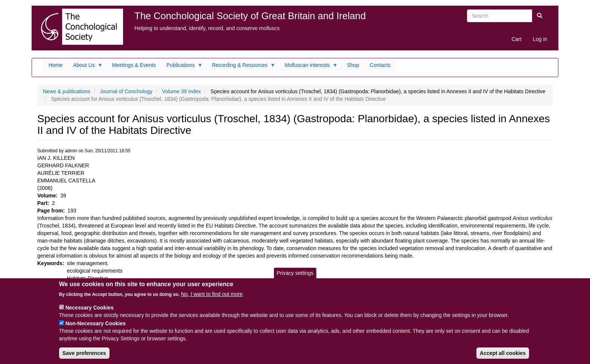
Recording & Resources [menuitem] (241, 67)
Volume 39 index (182, 91)
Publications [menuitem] (182, 67)
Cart (516, 39)
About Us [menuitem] (85, 67)
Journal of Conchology (126, 91)
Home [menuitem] (56, 65)
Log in (540, 39)
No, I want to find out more (212, 299)
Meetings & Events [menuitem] (134, 65)
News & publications (67, 91)
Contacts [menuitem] (380, 65)
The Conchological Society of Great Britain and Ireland (250, 16)
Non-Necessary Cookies (96, 329)
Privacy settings (295, 278)
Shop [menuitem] (353, 65)
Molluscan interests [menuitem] (309, 67)
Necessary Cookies (90, 313)
